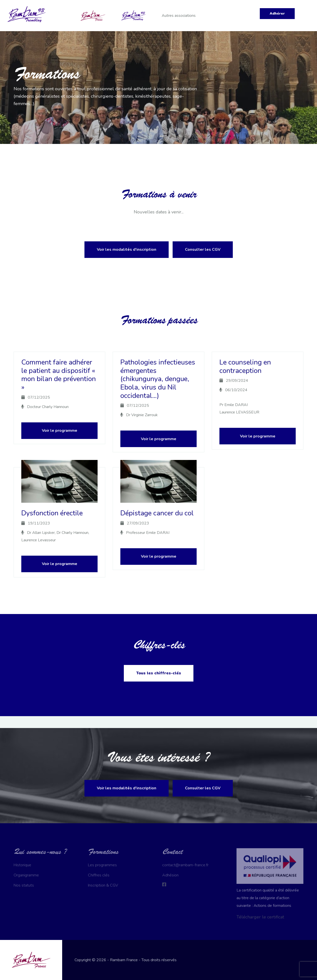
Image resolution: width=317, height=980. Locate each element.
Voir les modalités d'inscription (127, 250)
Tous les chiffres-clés (159, 673)
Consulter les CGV (203, 250)
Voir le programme (60, 431)
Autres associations (179, 16)
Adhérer (277, 13)
